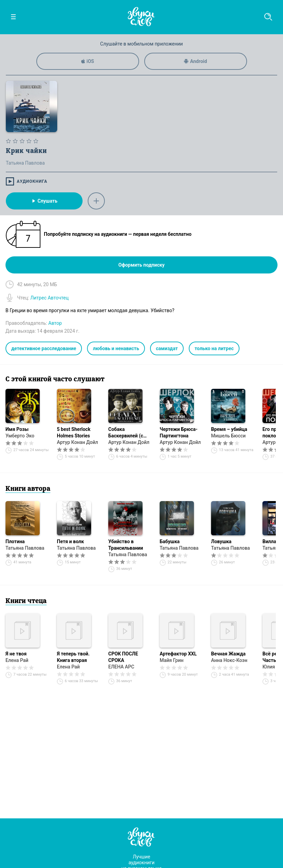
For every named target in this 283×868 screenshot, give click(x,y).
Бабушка (170, 541)
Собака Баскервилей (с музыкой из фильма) (126, 433)
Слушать (44, 201)
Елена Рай (17, 660)
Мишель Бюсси (228, 436)
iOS (88, 61)
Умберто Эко (20, 436)
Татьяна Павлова (25, 548)
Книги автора (28, 489)
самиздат (167, 348)
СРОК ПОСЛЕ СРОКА (123, 657)
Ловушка (221, 541)
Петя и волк (70, 541)
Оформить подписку (142, 265)
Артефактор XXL (178, 654)
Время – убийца (229, 429)
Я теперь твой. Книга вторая (73, 657)
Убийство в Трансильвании (126, 545)
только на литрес (214, 348)
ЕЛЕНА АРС (121, 667)
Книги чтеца (26, 601)
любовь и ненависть (116, 348)
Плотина (15, 541)
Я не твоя (16, 654)
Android (195, 61)
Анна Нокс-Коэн (229, 660)
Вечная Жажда (228, 654)
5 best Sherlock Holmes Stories (74, 432)
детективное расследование (44, 348)
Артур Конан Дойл (77, 442)
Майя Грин (171, 660)
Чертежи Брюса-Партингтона (179, 432)
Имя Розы (17, 429)
